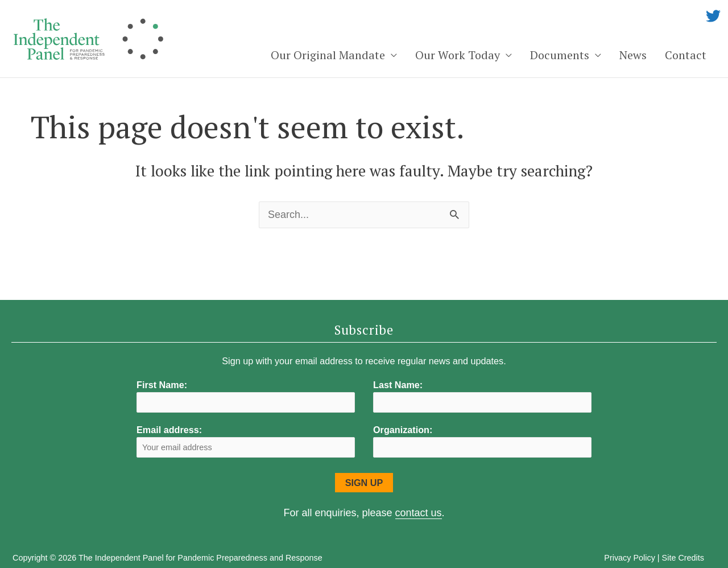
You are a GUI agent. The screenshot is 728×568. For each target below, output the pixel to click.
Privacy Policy (630, 558)
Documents (560, 55)
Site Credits (683, 558)
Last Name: (398, 385)
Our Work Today (458, 55)
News (633, 55)
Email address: (246, 441)
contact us (419, 513)
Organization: (403, 430)
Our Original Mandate (328, 55)
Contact (686, 55)
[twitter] (713, 16)
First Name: (162, 385)
